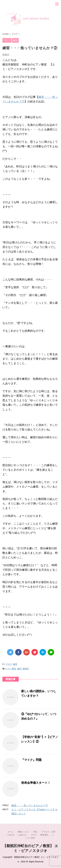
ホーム (10, 832)
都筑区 (26, 669)
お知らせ (22, 835)
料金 (35, 832)
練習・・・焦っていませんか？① (30, 805)
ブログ (9, 664)
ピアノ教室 (11, 669)
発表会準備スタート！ (36, 783)
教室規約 (44, 835)
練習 (15, 664)
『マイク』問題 (31, 760)
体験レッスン (23, 832)
